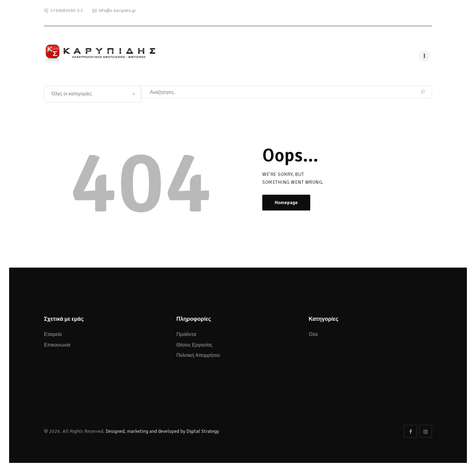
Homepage (286, 203)
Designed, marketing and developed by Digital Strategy (162, 431)
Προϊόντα (186, 334)
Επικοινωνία (57, 345)
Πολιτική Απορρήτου (198, 355)
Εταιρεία (53, 334)
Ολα (313, 334)
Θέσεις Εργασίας (194, 345)
